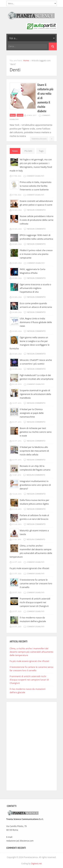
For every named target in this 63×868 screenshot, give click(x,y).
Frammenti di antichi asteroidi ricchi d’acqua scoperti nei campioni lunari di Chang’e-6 (35, 602)
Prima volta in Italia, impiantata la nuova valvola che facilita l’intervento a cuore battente (36, 186)
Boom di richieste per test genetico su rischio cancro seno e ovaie (36, 432)
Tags (41, 151)
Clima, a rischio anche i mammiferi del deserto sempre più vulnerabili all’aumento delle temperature (32, 652)
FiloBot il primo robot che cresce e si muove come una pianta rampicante (36, 254)
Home (26, 61)
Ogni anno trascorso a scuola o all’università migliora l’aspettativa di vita (36, 288)
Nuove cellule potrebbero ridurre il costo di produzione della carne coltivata (37, 220)
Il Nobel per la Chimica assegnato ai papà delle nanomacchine (32, 413)
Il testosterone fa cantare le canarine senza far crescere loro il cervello (36, 583)
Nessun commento (36, 210)
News (13, 115)
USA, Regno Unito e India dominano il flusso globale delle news (36, 322)
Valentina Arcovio (39, 139)
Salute (20, 115)
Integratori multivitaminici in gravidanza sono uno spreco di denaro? (35, 485)
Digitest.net (36, 864)
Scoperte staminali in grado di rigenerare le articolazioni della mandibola (36, 394)
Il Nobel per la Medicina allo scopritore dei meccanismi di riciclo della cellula (34, 451)
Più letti (28, 151)
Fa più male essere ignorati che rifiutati (29, 568)
